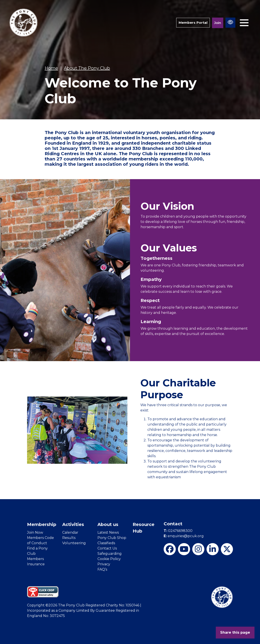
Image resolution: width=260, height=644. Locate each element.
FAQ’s (102, 569)
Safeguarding (110, 554)
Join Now (35, 532)
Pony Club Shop (112, 538)
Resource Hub (144, 528)
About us (108, 524)
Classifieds (106, 543)
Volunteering (74, 543)
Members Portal (193, 23)
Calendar (70, 532)
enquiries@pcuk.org (184, 536)
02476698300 (178, 531)
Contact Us (107, 548)
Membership (42, 524)
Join (218, 23)
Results (69, 538)
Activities (73, 524)
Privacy (104, 564)
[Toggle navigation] (244, 23)
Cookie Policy (109, 559)
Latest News (108, 532)
